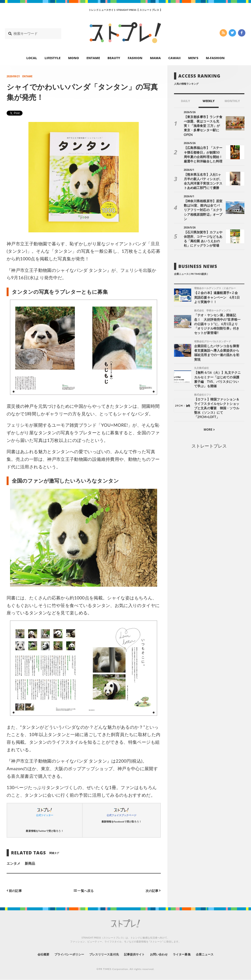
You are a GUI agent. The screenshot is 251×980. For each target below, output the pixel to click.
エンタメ (13, 863)
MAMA (155, 58)
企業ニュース (218, 954)
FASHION (135, 58)
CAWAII (175, 58)
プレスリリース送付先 (101, 954)
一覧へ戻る (84, 890)
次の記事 (153, 890)
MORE (209, 418)
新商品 (30, 863)
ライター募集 (191, 954)
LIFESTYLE (53, 58)
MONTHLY (232, 101)
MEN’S (193, 58)
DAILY (185, 101)
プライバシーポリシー (60, 954)
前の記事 (15, 890)
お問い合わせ (164, 954)
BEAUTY (114, 58)
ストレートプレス (209, 434)
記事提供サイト (136, 954)
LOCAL (32, 58)
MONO (74, 58)
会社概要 (30, 954)
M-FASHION (215, 58)
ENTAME (93, 58)
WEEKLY (208, 101)
